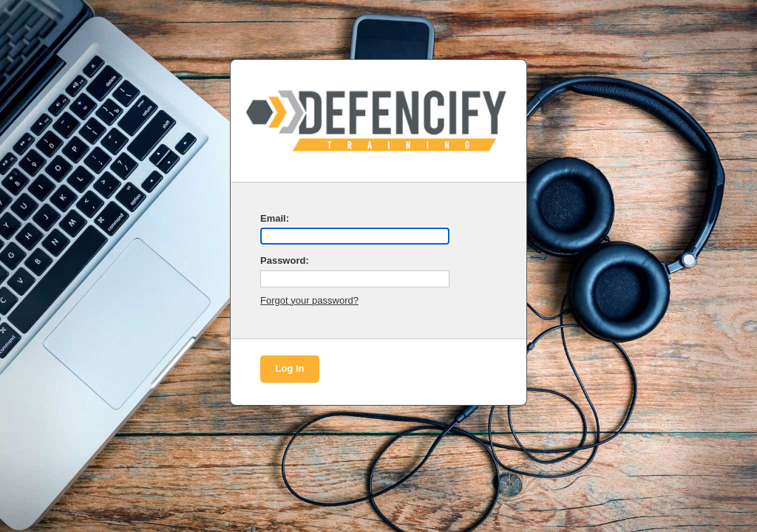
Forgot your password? (309, 300)
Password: (285, 260)
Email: (275, 218)
